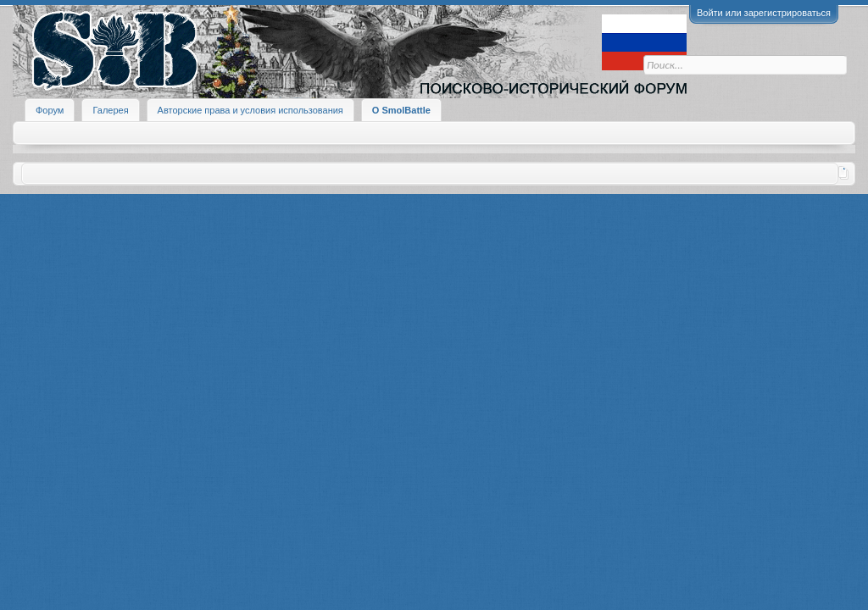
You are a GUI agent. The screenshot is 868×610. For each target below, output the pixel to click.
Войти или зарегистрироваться (764, 13)
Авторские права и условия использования (250, 110)
